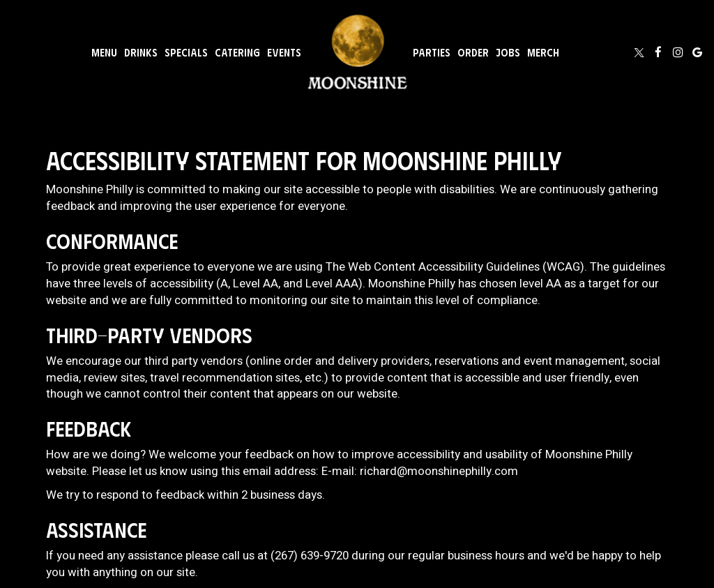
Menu (104, 52)
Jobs (508, 52)
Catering (237, 52)
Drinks (141, 52)
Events (284, 52)
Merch (543, 52)
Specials (186, 52)
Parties (432, 52)
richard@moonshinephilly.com (439, 471)
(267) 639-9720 (310, 556)
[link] (357, 52)
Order (473, 52)
